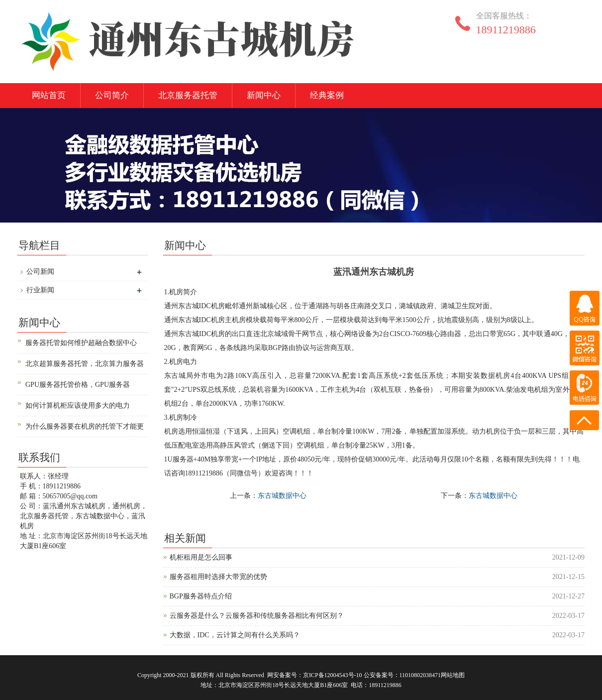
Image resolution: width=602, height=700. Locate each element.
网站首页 (49, 95)
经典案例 (327, 95)
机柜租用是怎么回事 (201, 557)
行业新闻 (40, 290)
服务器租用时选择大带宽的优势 (218, 577)
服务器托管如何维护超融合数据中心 (81, 343)
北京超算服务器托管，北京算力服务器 (85, 364)
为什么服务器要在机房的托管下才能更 (85, 426)
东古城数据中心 (282, 496)
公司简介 (112, 95)
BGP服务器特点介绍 (201, 596)
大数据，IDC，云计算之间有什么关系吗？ (235, 635)
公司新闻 (40, 272)
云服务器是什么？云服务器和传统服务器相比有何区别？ (257, 616)
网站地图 (453, 675)
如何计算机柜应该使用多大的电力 (78, 406)
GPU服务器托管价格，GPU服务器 (78, 385)
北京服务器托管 (188, 95)
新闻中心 (264, 95)
